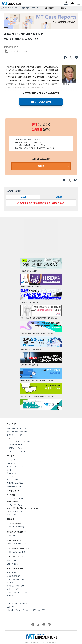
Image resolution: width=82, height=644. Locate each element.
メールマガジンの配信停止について (20, 603)
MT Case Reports (37, 8)
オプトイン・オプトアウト (16, 586)
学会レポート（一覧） (15, 435)
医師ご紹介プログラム (15, 483)
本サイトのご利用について (16, 579)
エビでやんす (12, 476)
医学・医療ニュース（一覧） (17, 428)
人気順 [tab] (23, 197)
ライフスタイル (12, 515)
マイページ (11, 460)
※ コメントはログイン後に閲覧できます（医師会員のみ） (41, 203)
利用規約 (10, 582)
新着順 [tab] (59, 197)
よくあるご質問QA (13, 576)
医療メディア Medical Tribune (10, 8)
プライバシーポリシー (15, 589)
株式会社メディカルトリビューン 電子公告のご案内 (26, 610)
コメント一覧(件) (14, 191)
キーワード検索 (12, 480)
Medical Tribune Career (18, 543)
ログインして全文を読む (41, 102)
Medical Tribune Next (17, 552)
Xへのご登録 (11, 561)
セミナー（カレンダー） (16, 467)
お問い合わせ (12, 573)
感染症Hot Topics (16, 445)
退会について (12, 607)
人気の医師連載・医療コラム (17, 432)
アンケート (11, 470)
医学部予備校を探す (14, 486)
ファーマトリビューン (17, 505)
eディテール (11, 463)
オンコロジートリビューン (19, 498)
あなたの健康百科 (16, 511)
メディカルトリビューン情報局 (20, 441)
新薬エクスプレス (16, 448)
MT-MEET (13, 535)
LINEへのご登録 (13, 564)
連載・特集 (26, 8)
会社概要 (10, 596)
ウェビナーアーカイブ (17, 451)
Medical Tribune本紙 (17, 527)
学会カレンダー (12, 473)
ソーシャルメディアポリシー (17, 592)
